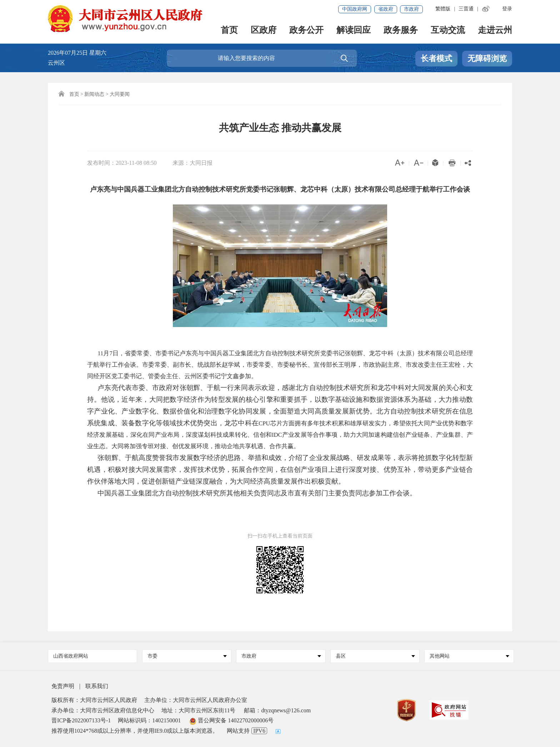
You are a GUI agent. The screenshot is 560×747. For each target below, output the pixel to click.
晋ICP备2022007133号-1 (81, 720)
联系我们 (97, 686)
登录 (507, 9)
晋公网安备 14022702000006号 (231, 720)
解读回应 (354, 31)
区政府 (264, 31)
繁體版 (443, 9)
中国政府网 (355, 9)
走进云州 (495, 31)
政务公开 (306, 31)
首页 (229, 31)
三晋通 (466, 9)
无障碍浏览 (487, 58)
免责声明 (63, 686)
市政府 (411, 9)
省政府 (386, 9)
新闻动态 (94, 94)
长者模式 (436, 58)
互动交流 (448, 31)
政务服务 (401, 31)
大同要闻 (120, 94)
